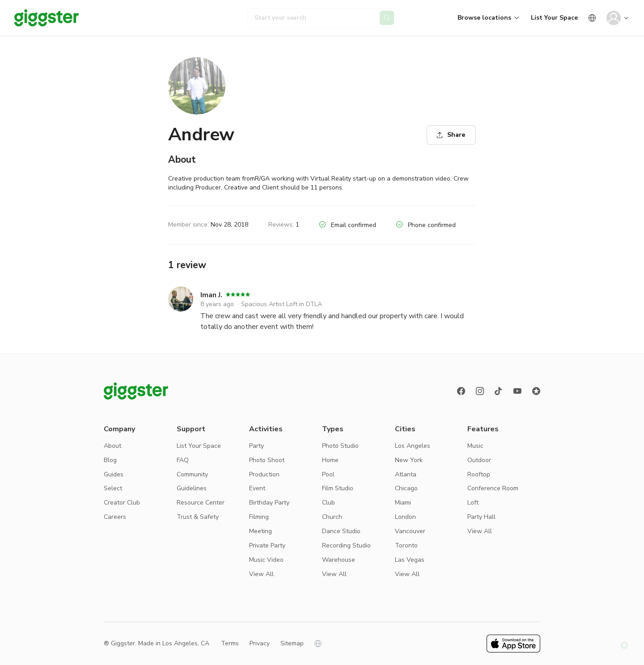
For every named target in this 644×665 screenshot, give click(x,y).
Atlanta (406, 474)
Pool (328, 474)
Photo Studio (340, 446)
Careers (115, 517)
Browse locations (484, 18)
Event (257, 488)
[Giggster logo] (136, 391)
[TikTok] (499, 391)
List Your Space (554, 18)
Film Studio (338, 488)
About (112, 446)
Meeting (261, 531)
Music (475, 446)
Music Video (266, 560)
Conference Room (493, 488)
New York (409, 460)
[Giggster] (47, 18)
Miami (403, 503)
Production (264, 474)
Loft (473, 503)
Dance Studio (341, 531)
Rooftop (479, 474)
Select (113, 488)
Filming (259, 517)
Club (328, 503)
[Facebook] (461, 391)
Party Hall (481, 517)
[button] (624, 645)
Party (256, 446)
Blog (110, 460)
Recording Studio (346, 545)
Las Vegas (410, 560)
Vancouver (410, 531)
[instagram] (480, 391)
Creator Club (122, 503)
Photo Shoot (267, 460)
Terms (230, 643)
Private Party (267, 545)
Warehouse (339, 560)
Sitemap (292, 643)
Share (451, 135)
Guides (114, 474)
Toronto (406, 545)
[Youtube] (517, 391)
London (405, 517)
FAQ (183, 460)
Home (330, 460)
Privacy (260, 643)
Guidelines (192, 488)
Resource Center (201, 503)
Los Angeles (413, 446)
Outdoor (479, 460)
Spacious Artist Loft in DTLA (282, 304)
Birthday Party (269, 503)
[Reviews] (536, 391)
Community (192, 474)
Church (332, 517)
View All (261, 574)
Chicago (406, 488)
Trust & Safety (198, 517)
